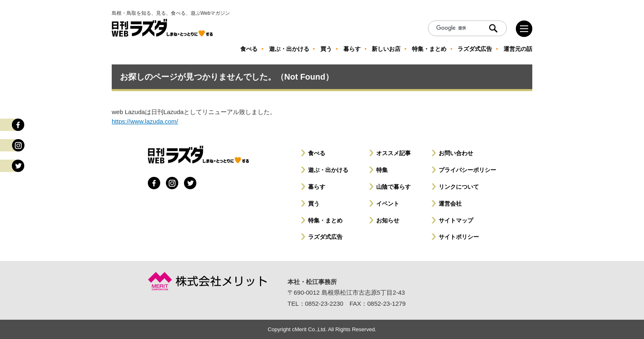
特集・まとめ (325, 220)
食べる (317, 153)
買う (314, 204)
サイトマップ (456, 220)
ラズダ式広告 (325, 237)
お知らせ (388, 220)
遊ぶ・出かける (328, 170)
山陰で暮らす (393, 187)
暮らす (317, 187)
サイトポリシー (459, 237)
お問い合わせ (456, 153)
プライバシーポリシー (467, 170)
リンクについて (459, 187)
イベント (388, 204)
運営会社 (450, 204)
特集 (382, 170)
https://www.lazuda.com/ (145, 121)
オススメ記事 (393, 153)
